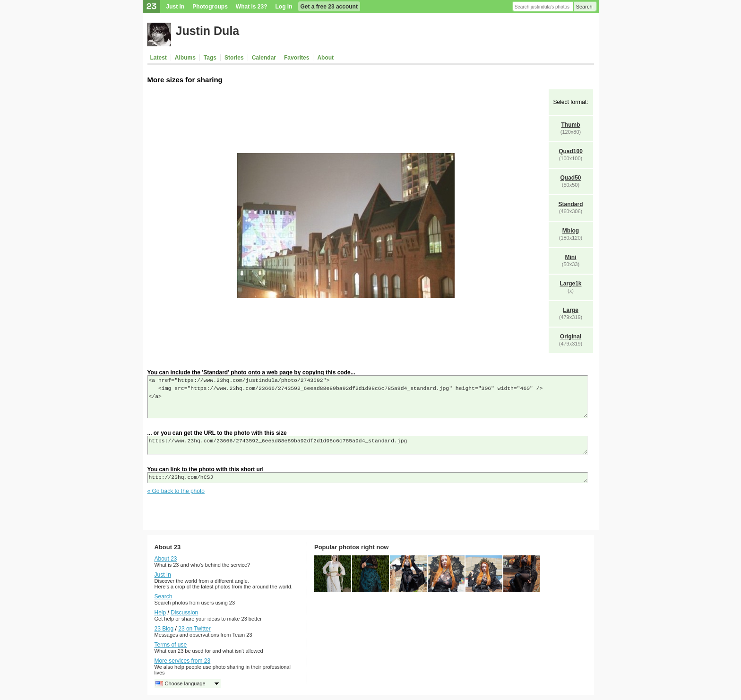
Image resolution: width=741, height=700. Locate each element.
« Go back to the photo (176, 491)
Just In (176, 7)
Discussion (184, 613)
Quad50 (570, 178)
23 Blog (164, 629)
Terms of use (171, 645)
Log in (284, 7)
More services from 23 (183, 661)
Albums (185, 58)
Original (571, 337)
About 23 (166, 559)
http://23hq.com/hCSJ (368, 478)
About (325, 58)
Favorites (297, 58)
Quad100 (571, 151)
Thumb (571, 125)
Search (584, 7)
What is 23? (252, 7)
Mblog (571, 231)
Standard (570, 204)
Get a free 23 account (329, 7)
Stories (234, 58)
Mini (571, 257)
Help (160, 613)
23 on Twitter (194, 629)
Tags (210, 58)
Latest (159, 58)
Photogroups (210, 7)
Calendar (264, 58)
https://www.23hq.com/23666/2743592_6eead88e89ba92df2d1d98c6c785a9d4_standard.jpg (368, 445)
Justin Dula (208, 31)
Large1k (570, 284)
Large (571, 310)
